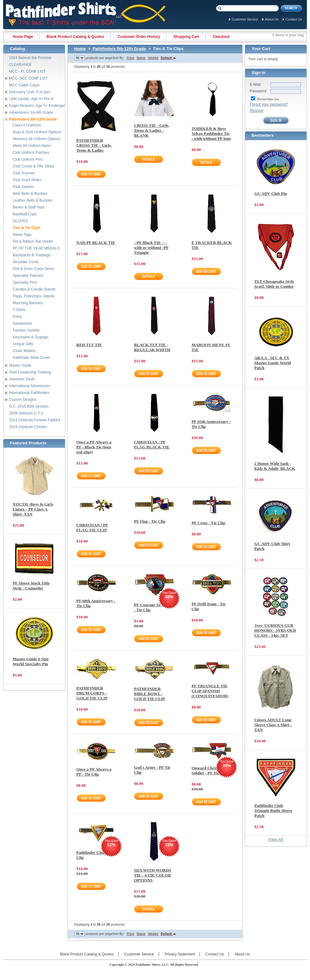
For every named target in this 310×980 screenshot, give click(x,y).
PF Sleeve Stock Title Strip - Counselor (31, 586)
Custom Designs (23, 400)
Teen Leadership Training (30, 372)
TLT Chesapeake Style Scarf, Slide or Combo (274, 284)
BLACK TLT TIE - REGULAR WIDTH (152, 347)
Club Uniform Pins (28, 159)
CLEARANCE (20, 65)
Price (130, 58)
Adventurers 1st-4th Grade (31, 112)
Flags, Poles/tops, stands (34, 296)
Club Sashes (23, 187)
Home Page (23, 37)
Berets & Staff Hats (29, 207)
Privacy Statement (180, 954)
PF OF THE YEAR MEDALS (36, 248)
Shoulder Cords (26, 262)
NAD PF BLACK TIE (96, 243)
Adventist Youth (22, 379)
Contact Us (294, 19)
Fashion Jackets (26, 330)
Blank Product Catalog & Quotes (75, 37)
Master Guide (20, 365)
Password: (258, 91)
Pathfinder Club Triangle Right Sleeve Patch (273, 811)
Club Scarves (24, 173)
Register (257, 111)
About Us (272, 19)
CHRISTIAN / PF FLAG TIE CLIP (92, 527)
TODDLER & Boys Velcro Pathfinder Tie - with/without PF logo (211, 133)
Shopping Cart (186, 37)
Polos (17, 317)
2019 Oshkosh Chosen (28, 427)
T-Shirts (19, 310)
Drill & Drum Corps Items (33, 269)
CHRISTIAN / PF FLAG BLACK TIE (152, 444)
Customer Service (245, 19)
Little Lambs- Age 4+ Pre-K (31, 99)
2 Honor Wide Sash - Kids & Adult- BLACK (275, 466)
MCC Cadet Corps (24, 85)
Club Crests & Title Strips (33, 166)
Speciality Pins (25, 282)
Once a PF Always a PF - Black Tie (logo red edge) (94, 447)
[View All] (276, 840)
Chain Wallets (24, 351)
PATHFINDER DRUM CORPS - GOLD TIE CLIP (92, 693)
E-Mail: (255, 85)
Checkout (221, 37)
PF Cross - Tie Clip (208, 523)
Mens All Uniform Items (32, 146)
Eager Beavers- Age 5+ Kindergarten (39, 106)
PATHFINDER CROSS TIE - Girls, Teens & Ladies (94, 145)
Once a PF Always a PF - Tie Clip (94, 772)
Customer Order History (139, 37)
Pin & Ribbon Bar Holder (33, 241)
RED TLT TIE (89, 345)
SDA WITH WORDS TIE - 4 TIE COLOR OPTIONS (153, 875)
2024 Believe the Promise (30, 58)
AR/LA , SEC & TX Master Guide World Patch (273, 363)
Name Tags (22, 235)
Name (141, 58)
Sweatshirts (22, 323)
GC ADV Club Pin (271, 193)
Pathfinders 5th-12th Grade (119, 49)
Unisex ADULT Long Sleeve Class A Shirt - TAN (273, 725)
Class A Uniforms (27, 125)
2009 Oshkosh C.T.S (26, 413)
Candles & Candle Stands (34, 289)
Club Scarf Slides (27, 180)
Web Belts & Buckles (30, 194)
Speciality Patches (28, 276)
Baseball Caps (25, 214)
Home (80, 49)
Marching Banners (28, 303)
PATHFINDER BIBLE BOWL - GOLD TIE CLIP (149, 694)
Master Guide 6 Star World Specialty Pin (31, 661)
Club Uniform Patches (31, 153)
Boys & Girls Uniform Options (37, 132)
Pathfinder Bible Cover (31, 358)
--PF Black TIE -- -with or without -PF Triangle (151, 247)
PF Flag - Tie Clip (150, 521)
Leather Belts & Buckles (32, 200)
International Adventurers (30, 386)
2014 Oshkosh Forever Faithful (35, 420)
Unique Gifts (23, 344)
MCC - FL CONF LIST (27, 71)
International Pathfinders (29, 393)
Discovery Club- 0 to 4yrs (30, 92)
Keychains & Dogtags (31, 337)
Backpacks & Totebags (32, 255)
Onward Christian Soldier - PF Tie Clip (210, 770)
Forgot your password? (269, 104)
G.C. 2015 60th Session (29, 406)
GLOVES (20, 221)
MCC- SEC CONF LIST (28, 78)
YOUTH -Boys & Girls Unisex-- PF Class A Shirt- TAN (33, 509)
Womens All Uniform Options (36, 139)
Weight (153, 58)
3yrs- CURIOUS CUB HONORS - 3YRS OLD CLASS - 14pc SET (275, 630)
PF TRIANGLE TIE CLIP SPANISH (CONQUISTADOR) (210, 691)
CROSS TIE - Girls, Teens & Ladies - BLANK (152, 130)
